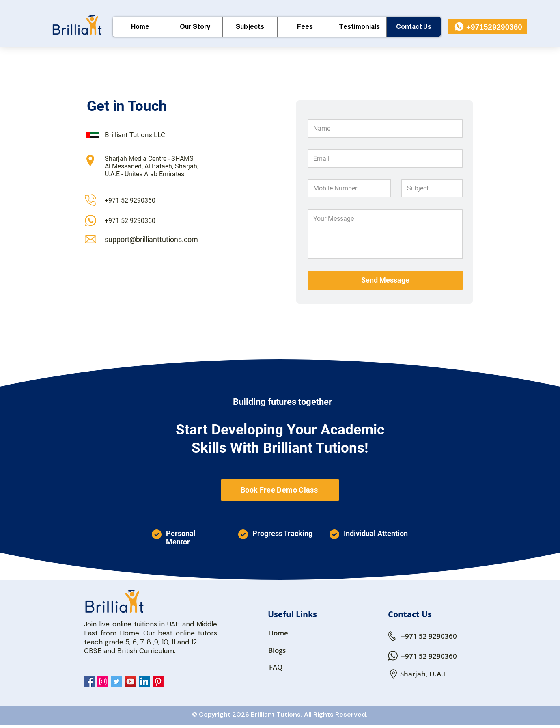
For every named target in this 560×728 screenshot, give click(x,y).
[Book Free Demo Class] (280, 490)
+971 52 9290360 (130, 200)
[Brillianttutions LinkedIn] (144, 682)
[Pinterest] (158, 682)
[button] (250, 27)
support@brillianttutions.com (151, 239)
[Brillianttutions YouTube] (130, 682)
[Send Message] (385, 280)
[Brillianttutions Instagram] (103, 682)
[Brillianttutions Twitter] (117, 682)
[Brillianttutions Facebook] (89, 682)
